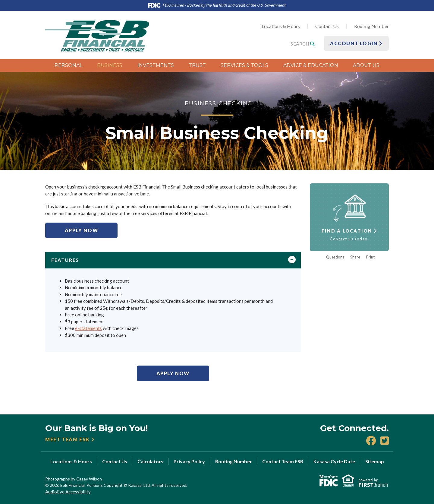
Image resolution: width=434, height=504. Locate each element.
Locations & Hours (281, 26)
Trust (197, 65)
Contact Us (327, 26)
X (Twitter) (385, 441)
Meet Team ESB (67, 439)
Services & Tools (244, 65)
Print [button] (370, 257)
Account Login (356, 43)
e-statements (88, 328)
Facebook (371, 441)
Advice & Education (311, 65)
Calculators (150, 461)
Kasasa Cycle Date (334, 461)
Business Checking (219, 103)
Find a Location (347, 231)
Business (110, 65)
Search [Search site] (303, 44)
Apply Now (81, 230)
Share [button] (355, 257)
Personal (68, 65)
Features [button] (65, 260)
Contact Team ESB (283, 461)
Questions (335, 257)
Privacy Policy (189, 461)
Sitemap (375, 461)
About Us (366, 65)
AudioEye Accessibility (68, 492)
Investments (156, 65)
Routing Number (371, 26)
